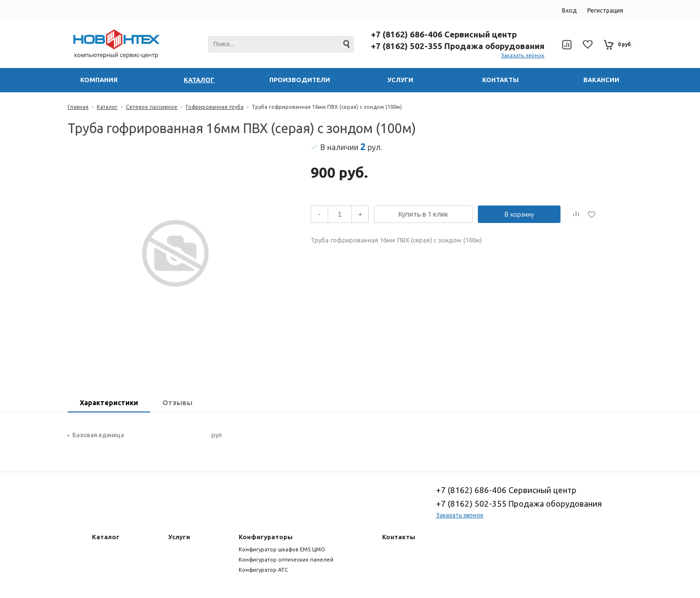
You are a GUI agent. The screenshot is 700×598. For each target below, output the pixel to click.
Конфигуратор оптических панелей (286, 560)
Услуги (179, 537)
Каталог (107, 107)
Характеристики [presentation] (109, 403)
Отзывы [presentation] (177, 403)
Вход (569, 10)
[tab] (109, 404)
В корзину (519, 214)
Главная (78, 107)
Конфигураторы (266, 537)
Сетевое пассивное (152, 107)
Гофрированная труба (215, 107)
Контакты (399, 537)
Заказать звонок (523, 55)
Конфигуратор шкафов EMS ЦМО (282, 549)
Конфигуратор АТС (263, 570)
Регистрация (605, 10)
